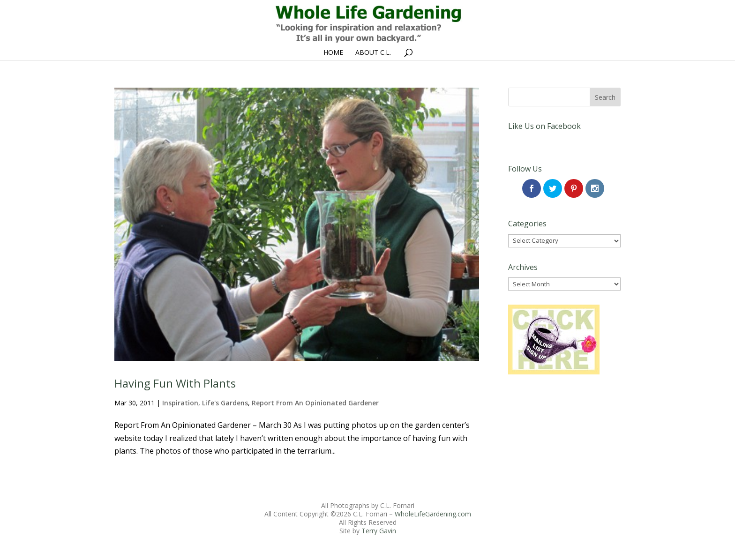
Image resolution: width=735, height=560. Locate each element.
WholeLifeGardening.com (433, 514)
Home (333, 53)
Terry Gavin (379, 531)
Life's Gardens (225, 403)
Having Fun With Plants (175, 383)
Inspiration (180, 403)
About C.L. (373, 53)
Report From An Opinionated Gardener (315, 403)
